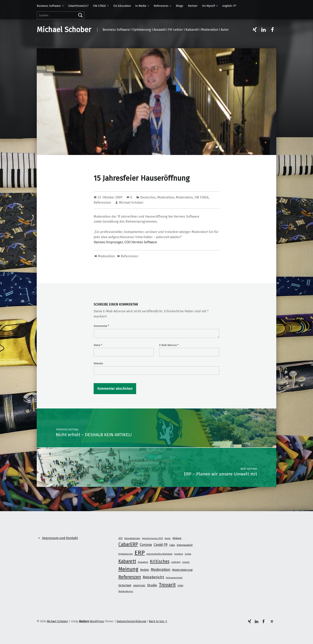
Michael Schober (64, 30)
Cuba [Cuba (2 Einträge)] (172, 545)
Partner (193, 6)
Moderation (166, 197)
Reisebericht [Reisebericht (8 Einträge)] (153, 577)
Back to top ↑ (158, 621)
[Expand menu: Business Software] (63, 6)
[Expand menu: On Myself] (217, 6)
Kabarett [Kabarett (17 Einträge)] (127, 561)
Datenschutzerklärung (131, 621)
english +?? (229, 6)
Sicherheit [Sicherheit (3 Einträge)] (125, 585)
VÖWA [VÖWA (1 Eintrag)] (180, 586)
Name (98, 345)
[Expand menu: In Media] (148, 6)
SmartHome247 (78, 6)
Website (98, 363)
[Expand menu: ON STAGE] (108, 6)
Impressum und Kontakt (60, 538)
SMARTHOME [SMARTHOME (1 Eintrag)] (139, 586)
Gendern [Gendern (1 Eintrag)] (179, 554)
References (161, 6)
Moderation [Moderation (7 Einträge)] (161, 570)
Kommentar (101, 326)
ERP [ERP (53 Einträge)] (140, 553)
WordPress (97, 621)
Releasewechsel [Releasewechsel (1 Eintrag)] (174, 578)
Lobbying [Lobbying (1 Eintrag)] (176, 562)
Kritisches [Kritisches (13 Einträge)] (160, 561)
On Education (122, 6)
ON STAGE (100, 6)
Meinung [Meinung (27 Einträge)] (128, 569)
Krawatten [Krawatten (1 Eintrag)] (143, 562)
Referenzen (102, 203)
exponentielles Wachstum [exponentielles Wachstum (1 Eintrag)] (159, 554)
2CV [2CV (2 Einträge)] (120, 538)
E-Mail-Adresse (169, 345)
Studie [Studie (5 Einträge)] (152, 585)
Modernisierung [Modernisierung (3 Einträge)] (182, 570)
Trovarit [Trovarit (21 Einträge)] (167, 585)
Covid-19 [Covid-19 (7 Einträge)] (161, 545)
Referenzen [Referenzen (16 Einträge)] (130, 577)
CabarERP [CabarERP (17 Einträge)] (128, 544)
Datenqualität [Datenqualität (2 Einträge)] (185, 545)
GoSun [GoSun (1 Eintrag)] (188, 554)
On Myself (209, 6)
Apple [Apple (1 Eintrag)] (168, 538)
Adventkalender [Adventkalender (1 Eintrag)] (132, 538)
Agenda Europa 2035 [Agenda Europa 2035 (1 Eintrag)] (153, 538)
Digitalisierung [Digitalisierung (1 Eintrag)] (126, 554)
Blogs (180, 6)
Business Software (49, 6)
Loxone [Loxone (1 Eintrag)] (186, 562)
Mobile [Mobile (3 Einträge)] (145, 570)
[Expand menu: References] (170, 6)
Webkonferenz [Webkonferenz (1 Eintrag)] (126, 591)
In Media (141, 6)
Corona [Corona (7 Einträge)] (146, 545)
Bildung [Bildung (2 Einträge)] (177, 538)
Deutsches (148, 197)
